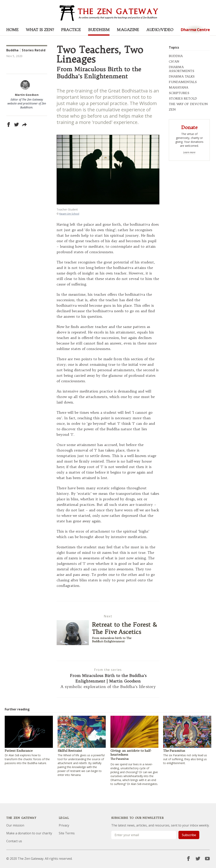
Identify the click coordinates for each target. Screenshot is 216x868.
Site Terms (67, 833)
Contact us (14, 841)
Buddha (12, 50)
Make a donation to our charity (29, 833)
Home (12, 30)
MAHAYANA (179, 87)
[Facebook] (188, 859)
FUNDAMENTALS (183, 82)
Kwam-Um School (69, 214)
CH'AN (174, 61)
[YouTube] (207, 859)
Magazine (128, 30)
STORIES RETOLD (183, 98)
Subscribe (189, 835)
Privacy (64, 825)
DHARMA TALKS (182, 76)
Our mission (15, 825)
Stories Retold (34, 50)
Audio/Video (160, 30)
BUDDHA (176, 56)
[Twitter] (198, 859)
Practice (71, 30)
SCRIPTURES (179, 93)
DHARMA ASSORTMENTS (182, 69)
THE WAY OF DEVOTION (188, 104)
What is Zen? (40, 30)
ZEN (172, 109)
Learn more (189, 152)
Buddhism (99, 30)
